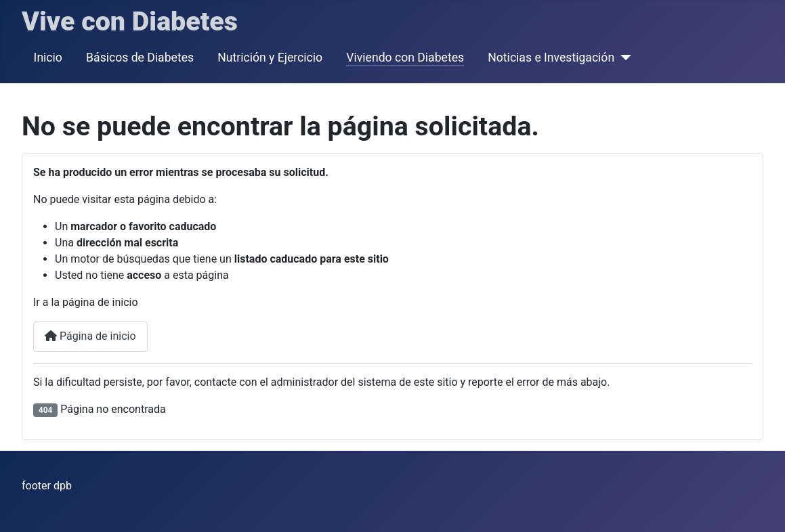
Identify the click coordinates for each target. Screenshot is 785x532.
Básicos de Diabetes (140, 58)
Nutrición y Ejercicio (270, 58)
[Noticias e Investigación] (623, 58)
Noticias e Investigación (551, 58)
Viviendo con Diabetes (405, 58)
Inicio (48, 58)
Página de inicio (90, 336)
